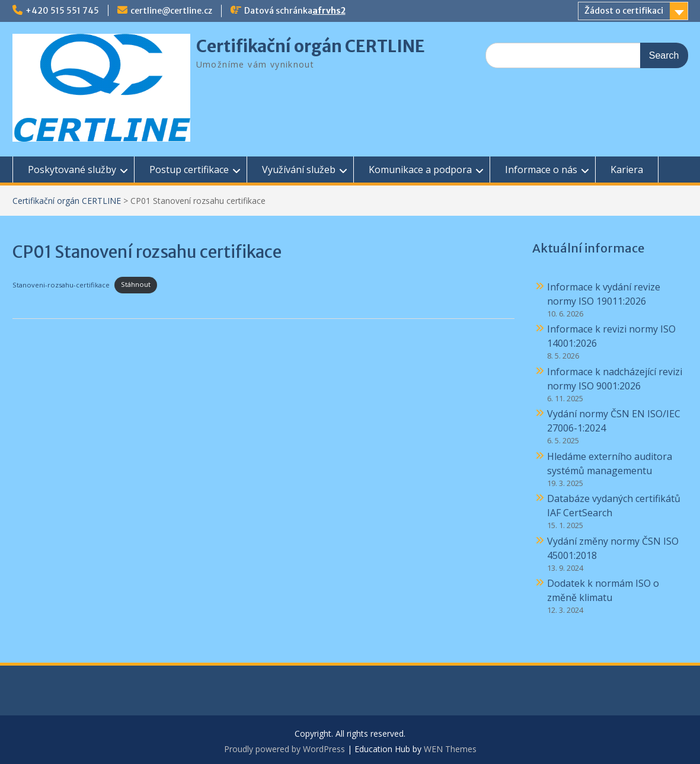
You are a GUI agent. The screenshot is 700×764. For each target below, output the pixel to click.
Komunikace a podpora (420, 170)
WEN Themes (450, 749)
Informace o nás (541, 170)
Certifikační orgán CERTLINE (311, 46)
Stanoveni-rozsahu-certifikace (61, 284)
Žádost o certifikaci (624, 11)
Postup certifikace (189, 170)
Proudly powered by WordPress (285, 749)
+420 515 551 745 (62, 11)
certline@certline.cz (171, 11)
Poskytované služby (72, 170)
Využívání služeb (299, 170)
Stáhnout (136, 284)
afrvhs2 (329, 11)
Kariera (627, 170)
